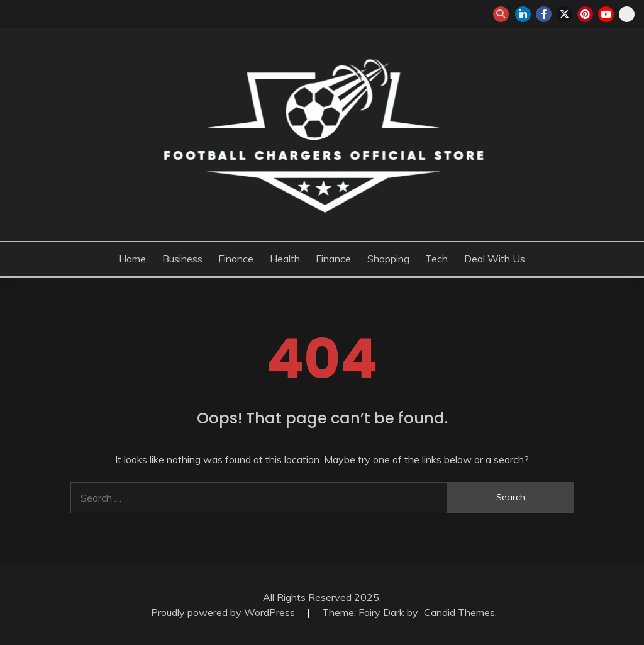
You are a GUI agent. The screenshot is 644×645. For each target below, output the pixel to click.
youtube (606, 14)
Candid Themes (459, 612)
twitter (564, 14)
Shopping (388, 259)
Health (285, 259)
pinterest (585, 14)
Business (182, 259)
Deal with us (495, 259)
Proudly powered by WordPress (224, 612)
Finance (236, 259)
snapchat (627, 14)
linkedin (523, 14)
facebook (544, 14)
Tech (436, 259)
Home (132, 259)
